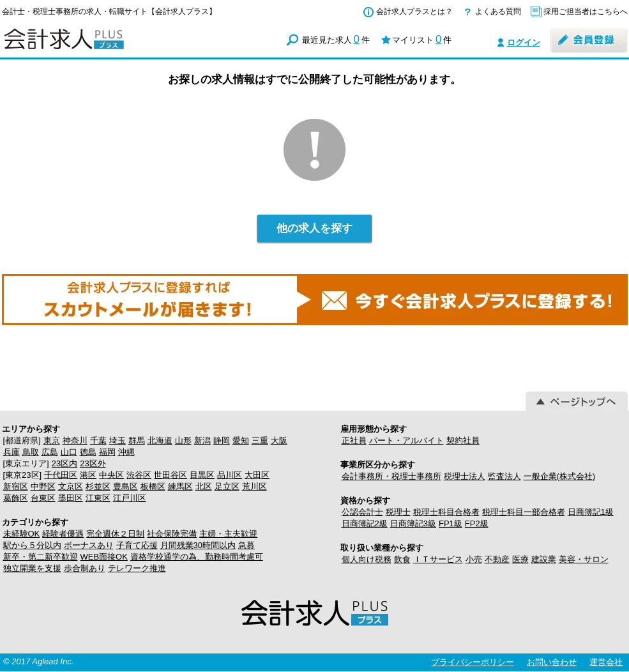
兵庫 (11, 452)
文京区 (71, 486)
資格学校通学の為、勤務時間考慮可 (197, 557)
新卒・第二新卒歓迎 (41, 557)
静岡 (222, 440)
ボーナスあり (89, 545)
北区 (204, 486)
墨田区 (71, 498)
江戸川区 (130, 498)
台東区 (43, 498)
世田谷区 (171, 475)
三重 (260, 440)
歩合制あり (85, 568)
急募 (246, 545)
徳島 (88, 452)
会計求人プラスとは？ (414, 11)
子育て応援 (137, 545)
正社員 (354, 440)
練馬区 (180, 486)
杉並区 (98, 486)
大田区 (257, 475)
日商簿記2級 (365, 523)
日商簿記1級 (591, 512)
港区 (88, 475)
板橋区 (153, 486)
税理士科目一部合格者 (524, 512)
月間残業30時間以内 (198, 545)
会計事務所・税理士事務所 (391, 476)
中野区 (43, 486)
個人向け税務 (367, 559)
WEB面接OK (104, 557)
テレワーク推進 (137, 568)
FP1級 (451, 523)
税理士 (398, 512)
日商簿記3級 (413, 523)
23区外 (93, 463)
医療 (520, 559)
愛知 (241, 440)
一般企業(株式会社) (560, 476)
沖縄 (126, 452)
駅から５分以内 (32, 545)
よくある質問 (498, 11)
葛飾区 (16, 498)
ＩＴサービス (438, 559)
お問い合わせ (552, 662)
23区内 (64, 463)
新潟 (202, 440)
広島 (50, 452)
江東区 (98, 498)
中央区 (111, 475)
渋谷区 (139, 475)
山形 (183, 440)
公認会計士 (362, 512)
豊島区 (125, 486)
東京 (52, 440)
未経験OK (22, 534)
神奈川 (75, 440)
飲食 (402, 559)
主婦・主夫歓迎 (228, 534)
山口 (69, 452)
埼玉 (117, 440)
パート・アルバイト (406, 440)
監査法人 (504, 476)
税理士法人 (465, 476)
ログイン (524, 42)
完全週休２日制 (115, 534)
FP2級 (477, 523)
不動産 (497, 559)
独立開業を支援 (32, 568)
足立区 (227, 486)
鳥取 (31, 452)
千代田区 (61, 475)
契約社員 (463, 440)
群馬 (137, 440)
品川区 (230, 475)
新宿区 (16, 486)
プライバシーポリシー (473, 662)
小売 (474, 559)
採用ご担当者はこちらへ (586, 11)
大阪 (279, 440)
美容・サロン (584, 559)
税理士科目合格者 (446, 512)
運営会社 (606, 662)
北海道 (160, 440)
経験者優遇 (63, 534)
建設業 (544, 559)
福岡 (107, 452)
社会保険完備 (172, 534)
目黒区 (202, 475)
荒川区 (254, 486)
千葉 (98, 440)
